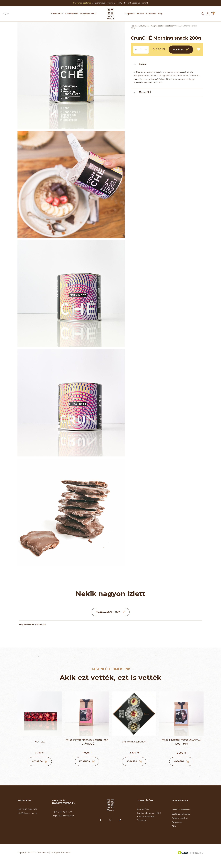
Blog (160, 14)
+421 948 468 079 (62, 819)
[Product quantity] (141, 50)
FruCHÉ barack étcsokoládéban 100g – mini (181, 749)
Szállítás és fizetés (181, 821)
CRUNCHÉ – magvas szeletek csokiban (156, 26)
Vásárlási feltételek (181, 816)
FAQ (174, 833)
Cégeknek (130, 14)
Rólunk (140, 14)
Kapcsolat (151, 14)
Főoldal (134, 26)
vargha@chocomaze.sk (63, 822)
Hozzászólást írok (111, 618)
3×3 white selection (134, 749)
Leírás (142, 65)
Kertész (40, 749)
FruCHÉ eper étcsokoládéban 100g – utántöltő (87, 749)
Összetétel (145, 93)
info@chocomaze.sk (27, 820)
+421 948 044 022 (27, 816)
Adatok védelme (180, 825)
